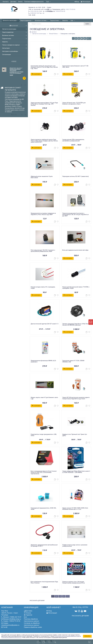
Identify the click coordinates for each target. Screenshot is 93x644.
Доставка (13, 2)
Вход (77, 2)
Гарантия (29, 615)
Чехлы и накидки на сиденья (15, 45)
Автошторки (15, 48)
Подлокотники (55, 20)
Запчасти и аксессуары (11, 20)
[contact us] (91, 322)
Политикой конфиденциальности (11, 637)
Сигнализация (7, 54)
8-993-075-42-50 (60, 11)
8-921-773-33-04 (70, 9)
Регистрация (86, 2)
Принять (87, 636)
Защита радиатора (27, 20)
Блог (26, 617)
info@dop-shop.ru (15, 619)
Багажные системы (42, 20)
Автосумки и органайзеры (10, 51)
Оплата (20, 2)
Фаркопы (65, 20)
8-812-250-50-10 (35, 11)
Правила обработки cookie (33, 627)
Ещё (49, 2)
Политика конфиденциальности (34, 2)
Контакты (6, 2)
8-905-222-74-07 (35, 13)
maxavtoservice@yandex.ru (10, 625)
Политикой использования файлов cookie (67, 636)
